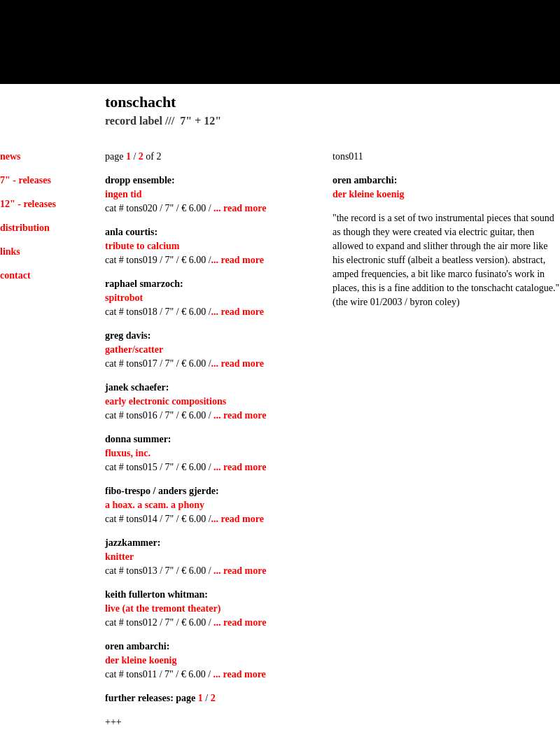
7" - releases (26, 180)
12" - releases (28, 204)
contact (15, 275)
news (10, 156)
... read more (240, 208)
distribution (25, 228)
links (10, 252)
